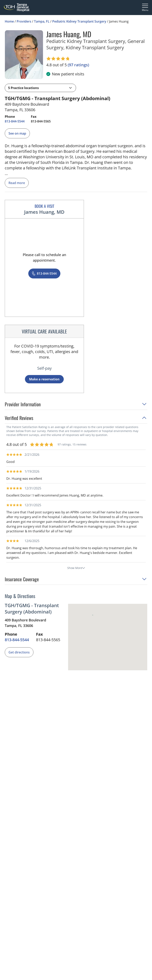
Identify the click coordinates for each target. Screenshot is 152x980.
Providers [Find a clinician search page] (24, 21)
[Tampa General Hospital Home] (17, 7)
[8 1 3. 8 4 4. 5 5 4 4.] (15, 121)
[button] (40, 88)
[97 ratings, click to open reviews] (78, 65)
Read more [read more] (17, 183)
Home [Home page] (9, 21)
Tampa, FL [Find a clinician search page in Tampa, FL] (42, 21)
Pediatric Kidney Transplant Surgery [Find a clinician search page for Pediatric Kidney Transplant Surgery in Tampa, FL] (79, 21)
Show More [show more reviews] (76, 568)
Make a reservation (44, 379)
